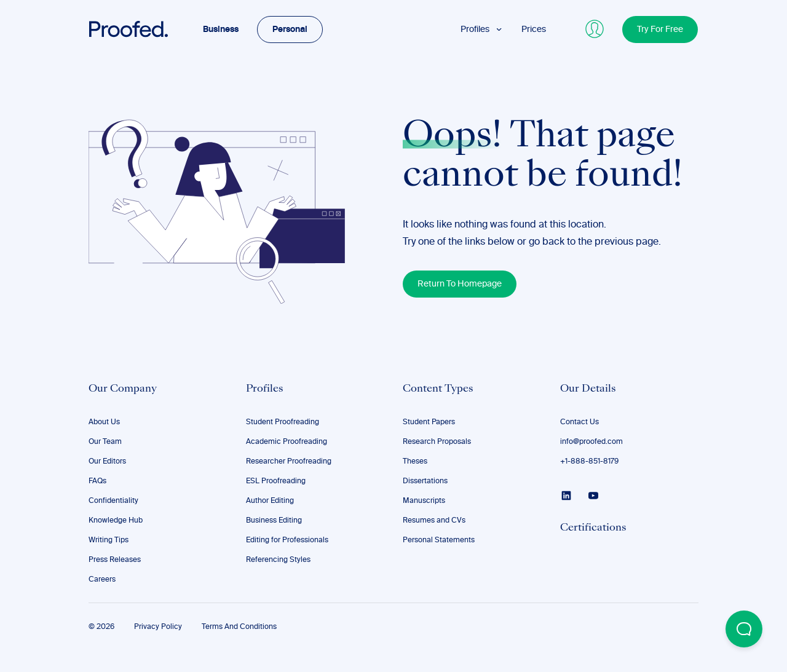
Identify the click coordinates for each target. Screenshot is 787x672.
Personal (290, 30)
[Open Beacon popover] (744, 629)
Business (221, 30)
